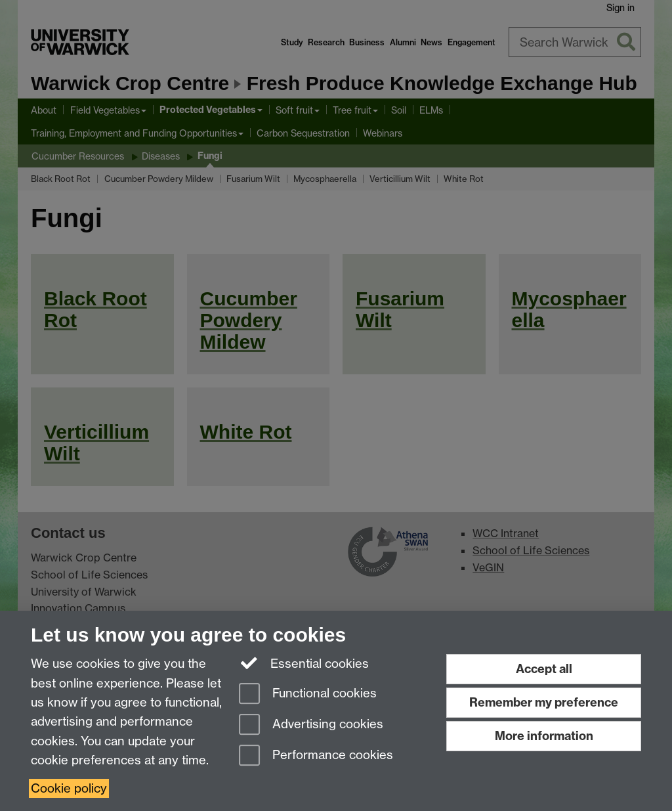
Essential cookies (304, 663)
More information (544, 736)
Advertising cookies (311, 725)
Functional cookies (308, 694)
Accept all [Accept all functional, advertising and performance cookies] (544, 669)
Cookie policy (69, 788)
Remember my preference (544, 702)
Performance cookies (316, 756)
